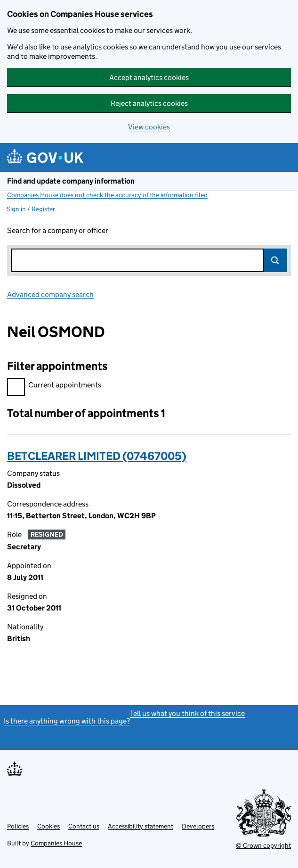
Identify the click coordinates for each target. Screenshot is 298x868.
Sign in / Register (31, 209)
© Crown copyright (263, 845)
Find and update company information (71, 181)
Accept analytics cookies (149, 77)
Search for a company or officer (58, 230)
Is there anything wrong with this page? (67, 721)
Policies (18, 826)
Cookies (48, 826)
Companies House (56, 843)
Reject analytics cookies (149, 103)
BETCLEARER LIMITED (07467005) (97, 456)
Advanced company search (50, 294)
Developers (198, 826)
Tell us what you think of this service (187, 713)
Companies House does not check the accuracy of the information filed (107, 195)
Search (275, 260)
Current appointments (54, 386)
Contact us (84, 826)
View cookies (149, 127)
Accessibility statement (141, 826)
